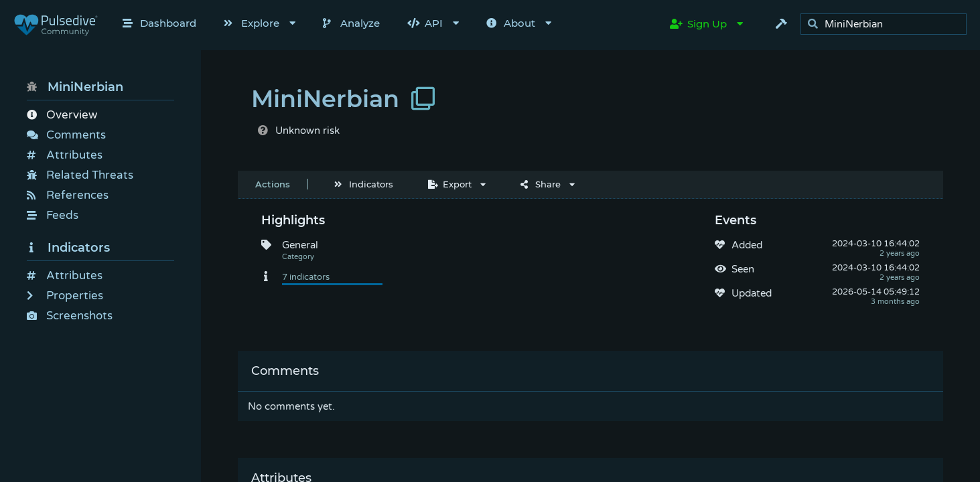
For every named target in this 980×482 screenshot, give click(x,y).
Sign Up (698, 24)
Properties (65, 296)
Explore (252, 23)
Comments (66, 135)
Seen (743, 269)
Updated (752, 293)
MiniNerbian (75, 87)
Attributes (65, 155)
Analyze (351, 23)
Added (747, 245)
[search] (887, 24)
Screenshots (70, 316)
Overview (62, 115)
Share (541, 184)
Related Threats (80, 175)
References (68, 195)
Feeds (53, 215)
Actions (273, 184)
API (425, 23)
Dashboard (159, 23)
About (511, 23)
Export (450, 184)
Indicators (68, 248)
